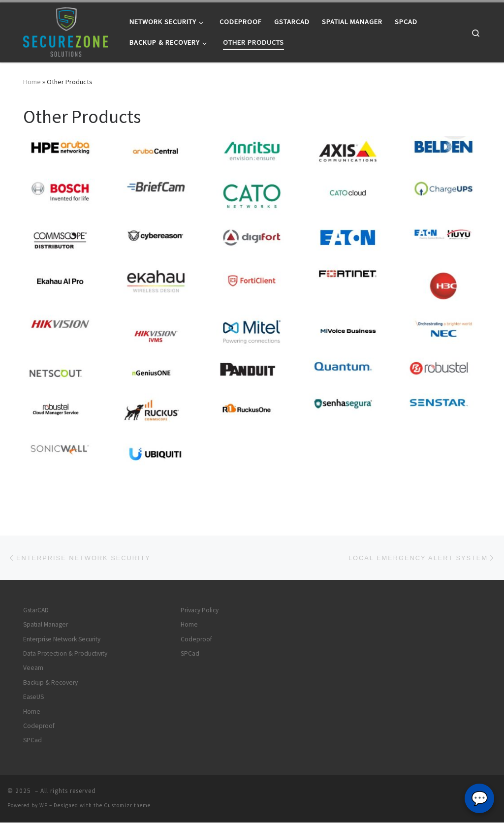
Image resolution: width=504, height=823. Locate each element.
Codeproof (39, 726)
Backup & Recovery (50, 683)
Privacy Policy (200, 611)
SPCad (32, 741)
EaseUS (33, 697)
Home (32, 82)
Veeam (33, 668)
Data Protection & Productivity (65, 654)
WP (44, 806)
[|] (65, 30)
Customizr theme (127, 806)
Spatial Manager (46, 625)
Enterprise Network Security (62, 640)
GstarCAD (36, 611)
